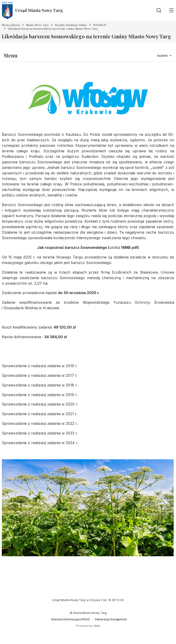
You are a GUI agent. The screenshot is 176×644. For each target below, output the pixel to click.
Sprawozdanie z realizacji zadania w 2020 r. (40, 404)
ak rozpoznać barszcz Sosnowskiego (73, 247)
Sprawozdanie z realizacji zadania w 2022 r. (40, 423)
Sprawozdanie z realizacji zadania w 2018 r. (40, 385)
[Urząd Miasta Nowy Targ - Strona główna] (32, 10)
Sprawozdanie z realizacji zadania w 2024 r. (40, 443)
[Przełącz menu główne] (171, 10)
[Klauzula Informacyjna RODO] (71, 619)
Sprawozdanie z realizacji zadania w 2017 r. (40, 375)
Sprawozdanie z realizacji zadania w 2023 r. (40, 433)
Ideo (97, 626)
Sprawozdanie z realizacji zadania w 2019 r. (40, 395)
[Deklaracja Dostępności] (111, 619)
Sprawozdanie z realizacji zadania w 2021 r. (40, 414)
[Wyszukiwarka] (159, 10)
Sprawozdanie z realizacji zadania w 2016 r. (40, 366)
